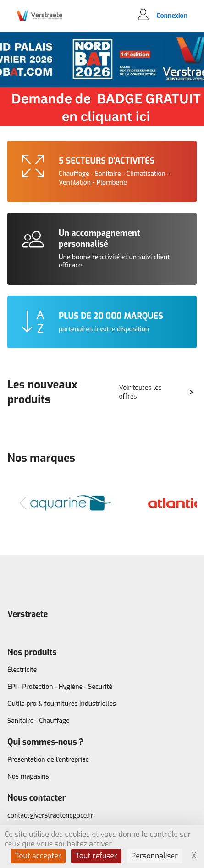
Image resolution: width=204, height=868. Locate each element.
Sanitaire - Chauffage (39, 721)
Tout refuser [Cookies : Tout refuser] (96, 856)
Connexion (172, 16)
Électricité (22, 670)
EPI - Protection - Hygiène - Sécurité (60, 687)
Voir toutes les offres (158, 392)
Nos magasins (28, 777)
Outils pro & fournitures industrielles (62, 704)
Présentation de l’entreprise (48, 760)
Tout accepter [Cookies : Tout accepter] (38, 856)
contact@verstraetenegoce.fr (50, 816)
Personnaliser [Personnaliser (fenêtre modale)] (154, 856)
